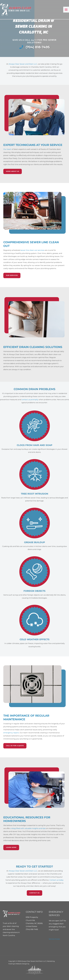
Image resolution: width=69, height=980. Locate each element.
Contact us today (56, 880)
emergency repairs (11, 733)
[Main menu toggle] (66, 10)
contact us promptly (30, 400)
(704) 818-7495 (32, 929)
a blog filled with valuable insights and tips (28, 828)
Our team (7, 149)
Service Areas (54, 939)
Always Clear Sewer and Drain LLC (23, 64)
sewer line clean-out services (32, 250)
